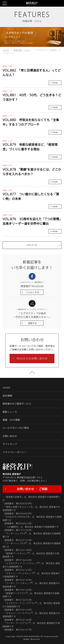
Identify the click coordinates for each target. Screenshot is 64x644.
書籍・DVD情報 (11, 420)
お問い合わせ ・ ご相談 (32, 489)
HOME (6, 50)
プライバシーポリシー (15, 452)
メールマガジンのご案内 (16, 428)
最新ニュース (10, 412)
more (55, 83)
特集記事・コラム (22, 50)
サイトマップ (10, 444)
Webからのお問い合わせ (32, 358)
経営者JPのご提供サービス (17, 404)
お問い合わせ (10, 436)
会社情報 (7, 396)
